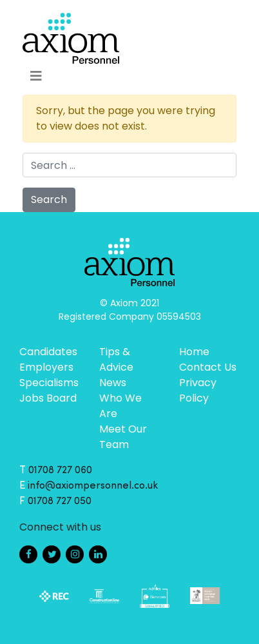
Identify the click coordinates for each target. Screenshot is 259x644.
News (113, 383)
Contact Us (208, 367)
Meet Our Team (123, 437)
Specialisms (49, 383)
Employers (46, 367)
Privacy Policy (198, 390)
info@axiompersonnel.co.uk (93, 486)
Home (194, 352)
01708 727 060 (60, 471)
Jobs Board (48, 398)
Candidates (48, 352)
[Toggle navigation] (36, 76)
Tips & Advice (116, 359)
